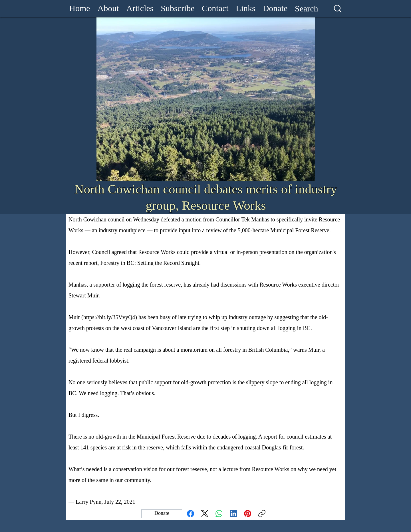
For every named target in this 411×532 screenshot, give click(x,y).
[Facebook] (191, 514)
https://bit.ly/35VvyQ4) (110, 317)
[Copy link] (262, 514)
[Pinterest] (248, 514)
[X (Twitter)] (205, 514)
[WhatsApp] (219, 514)
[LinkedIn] (233, 514)
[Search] (307, 9)
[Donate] (162, 514)
